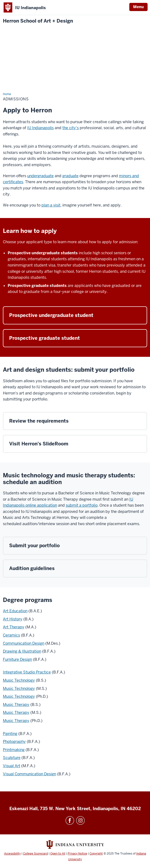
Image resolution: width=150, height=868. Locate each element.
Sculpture (12, 758)
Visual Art (12, 766)
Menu (138, 7)
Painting (10, 734)
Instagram (80, 820)
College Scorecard (36, 854)
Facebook (70, 820)
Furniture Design (17, 659)
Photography (14, 742)
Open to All (58, 854)
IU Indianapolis (40, 128)
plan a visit (51, 205)
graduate (70, 176)
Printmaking (14, 750)
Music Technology (19, 680)
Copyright (96, 854)
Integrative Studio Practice (27, 672)
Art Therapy (14, 627)
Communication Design (24, 643)
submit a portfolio (82, 505)
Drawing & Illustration (22, 651)
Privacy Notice (77, 854)
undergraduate (40, 176)
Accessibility (12, 854)
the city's (71, 128)
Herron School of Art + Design (38, 21)
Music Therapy (16, 705)
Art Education (15, 611)
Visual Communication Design (29, 774)
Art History (13, 619)
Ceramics (11, 635)
